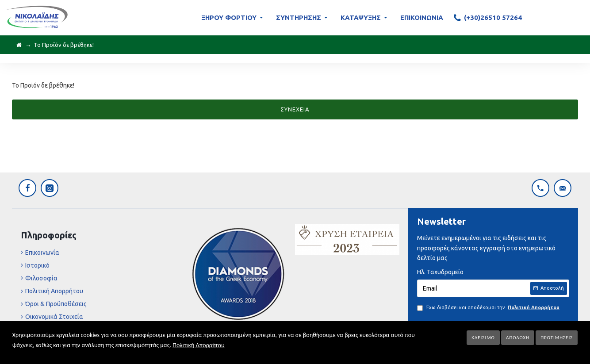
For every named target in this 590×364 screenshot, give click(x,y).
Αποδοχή (518, 338)
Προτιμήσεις (557, 338)
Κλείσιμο (483, 338)
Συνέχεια (295, 109)
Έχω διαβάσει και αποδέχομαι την (489, 308)
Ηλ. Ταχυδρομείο (440, 272)
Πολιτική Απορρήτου (198, 345)
